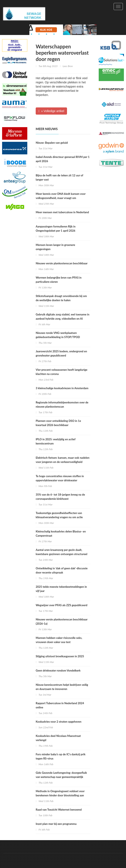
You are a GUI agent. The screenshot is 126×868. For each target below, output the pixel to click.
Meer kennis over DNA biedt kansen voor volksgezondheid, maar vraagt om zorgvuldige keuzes (61, 198)
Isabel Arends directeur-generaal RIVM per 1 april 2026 (63, 159)
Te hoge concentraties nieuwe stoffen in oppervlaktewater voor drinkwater (60, 478)
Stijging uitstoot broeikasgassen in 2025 (60, 656)
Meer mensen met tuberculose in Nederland (62, 212)
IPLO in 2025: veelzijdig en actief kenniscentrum (56, 441)
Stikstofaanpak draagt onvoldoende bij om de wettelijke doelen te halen (61, 298)
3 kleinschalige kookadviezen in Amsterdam (62, 388)
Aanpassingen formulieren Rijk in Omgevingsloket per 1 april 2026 (56, 229)
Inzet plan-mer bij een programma (56, 824)
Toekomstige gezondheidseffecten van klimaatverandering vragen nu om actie (59, 515)
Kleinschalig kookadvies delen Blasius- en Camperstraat (61, 533)
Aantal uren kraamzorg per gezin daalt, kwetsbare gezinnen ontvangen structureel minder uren (62, 554)
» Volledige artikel (51, 111)
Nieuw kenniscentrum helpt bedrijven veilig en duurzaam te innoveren (62, 687)
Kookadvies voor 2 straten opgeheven (59, 722)
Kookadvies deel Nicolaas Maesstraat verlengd (58, 738)
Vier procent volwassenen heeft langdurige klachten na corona (62, 372)
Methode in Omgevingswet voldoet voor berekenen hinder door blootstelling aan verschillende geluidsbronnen (60, 795)
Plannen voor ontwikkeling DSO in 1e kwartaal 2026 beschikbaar (58, 423)
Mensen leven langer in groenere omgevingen (55, 247)
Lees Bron (68, 66)
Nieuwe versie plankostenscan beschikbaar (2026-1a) (62, 621)
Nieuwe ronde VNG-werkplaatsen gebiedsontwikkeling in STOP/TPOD (58, 335)
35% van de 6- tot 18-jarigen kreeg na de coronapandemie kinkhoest (60, 497)
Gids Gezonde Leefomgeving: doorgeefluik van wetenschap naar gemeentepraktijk (61, 775)
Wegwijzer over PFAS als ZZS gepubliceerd (62, 605)
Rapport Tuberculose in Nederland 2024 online (60, 705)
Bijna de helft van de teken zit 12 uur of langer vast (59, 177)
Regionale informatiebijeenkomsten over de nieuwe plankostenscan (62, 404)
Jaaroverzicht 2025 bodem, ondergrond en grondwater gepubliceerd (61, 353)
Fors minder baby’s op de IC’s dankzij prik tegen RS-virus (61, 756)
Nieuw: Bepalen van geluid (52, 143)
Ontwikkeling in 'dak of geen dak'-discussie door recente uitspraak (62, 570)
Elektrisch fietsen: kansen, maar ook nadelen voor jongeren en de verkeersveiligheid (63, 460)
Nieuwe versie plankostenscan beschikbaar (62, 263)
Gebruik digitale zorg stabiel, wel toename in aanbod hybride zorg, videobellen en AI (62, 316)
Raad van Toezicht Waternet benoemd (59, 810)
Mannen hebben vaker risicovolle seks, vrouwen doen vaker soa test (59, 640)
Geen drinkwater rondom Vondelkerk (58, 670)
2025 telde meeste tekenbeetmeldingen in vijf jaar (61, 589)
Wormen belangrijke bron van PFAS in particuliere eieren (59, 280)
